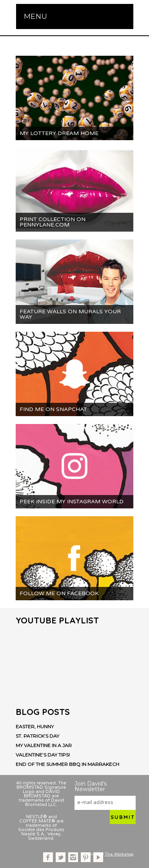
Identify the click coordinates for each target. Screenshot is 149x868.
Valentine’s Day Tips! (43, 755)
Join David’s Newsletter (91, 786)
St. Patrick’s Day (37, 736)
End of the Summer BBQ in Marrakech (67, 764)
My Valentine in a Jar (44, 746)
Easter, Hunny (35, 727)
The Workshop (119, 854)
